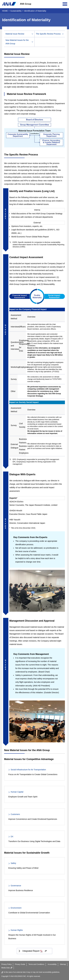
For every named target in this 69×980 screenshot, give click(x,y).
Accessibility (52, 964)
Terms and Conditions (36, 964)
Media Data (7, 968)
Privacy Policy (6, 964)
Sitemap (63, 964)
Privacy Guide (20, 964)
